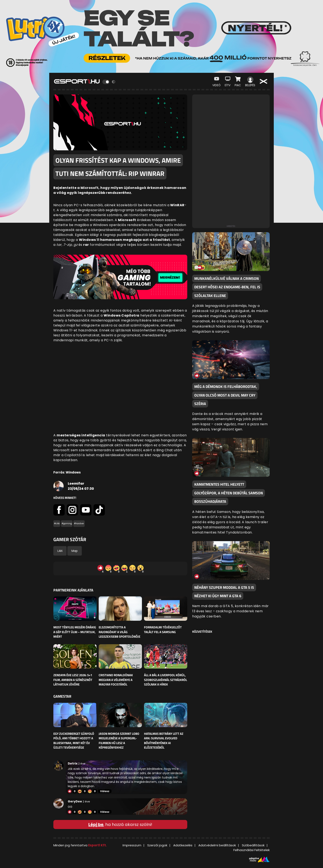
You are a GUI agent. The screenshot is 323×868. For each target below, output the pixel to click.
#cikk (57, 524)
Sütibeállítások (253, 845)
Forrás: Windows (67, 472)
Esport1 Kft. (97, 845)
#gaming (67, 524)
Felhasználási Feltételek (252, 850)
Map (75, 551)
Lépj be (96, 824)
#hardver (79, 524)
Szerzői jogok (157, 845)
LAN (60, 551)
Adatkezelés (183, 845)
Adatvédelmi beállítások (217, 845)
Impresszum (132, 845)
